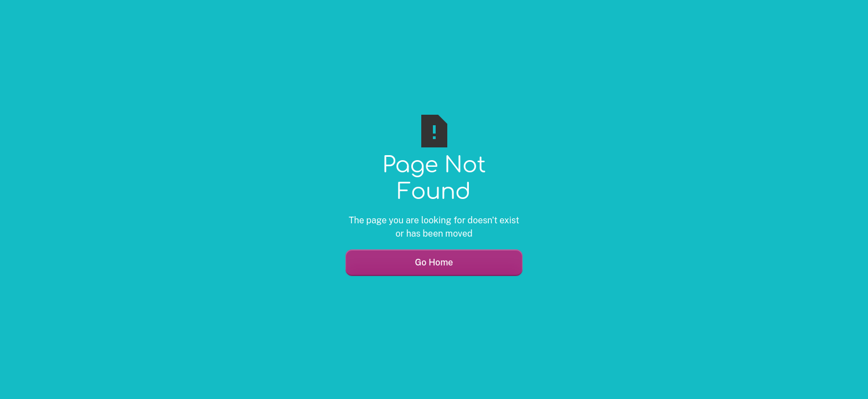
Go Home (434, 262)
